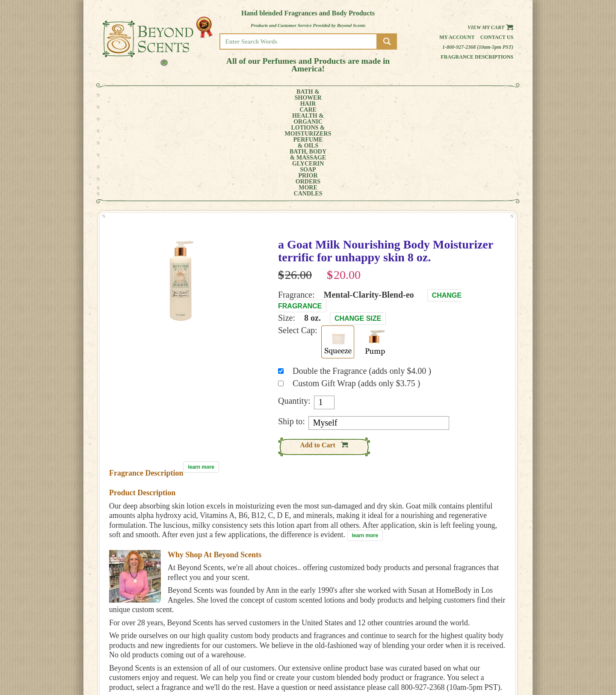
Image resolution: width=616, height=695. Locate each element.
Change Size (358, 223)
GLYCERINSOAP (380, 95)
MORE (448, 95)
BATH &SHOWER (135, 95)
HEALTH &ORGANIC (199, 95)
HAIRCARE (166, 95)
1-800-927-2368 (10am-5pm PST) (478, 47)
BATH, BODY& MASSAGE (336, 95)
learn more (201, 371)
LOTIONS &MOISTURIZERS (247, 95)
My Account (457, 37)
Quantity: (294, 305)
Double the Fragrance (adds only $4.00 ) (362, 275)
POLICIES (479, 653)
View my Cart (490, 27)
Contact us (497, 37)
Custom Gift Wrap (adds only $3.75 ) (356, 287)
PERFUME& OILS (294, 95)
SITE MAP (479, 665)
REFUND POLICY (486, 659)
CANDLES (481, 95)
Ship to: (292, 325)
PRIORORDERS (417, 95)
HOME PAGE (482, 641)
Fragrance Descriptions (477, 57)
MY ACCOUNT (483, 647)
